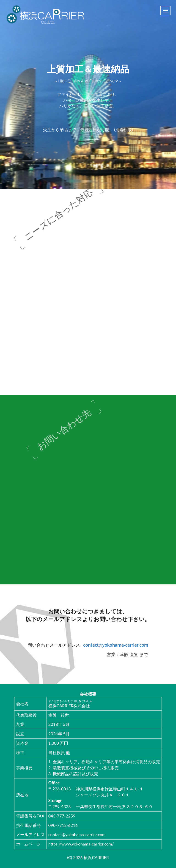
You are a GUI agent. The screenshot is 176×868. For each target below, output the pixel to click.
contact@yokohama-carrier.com (116, 645)
